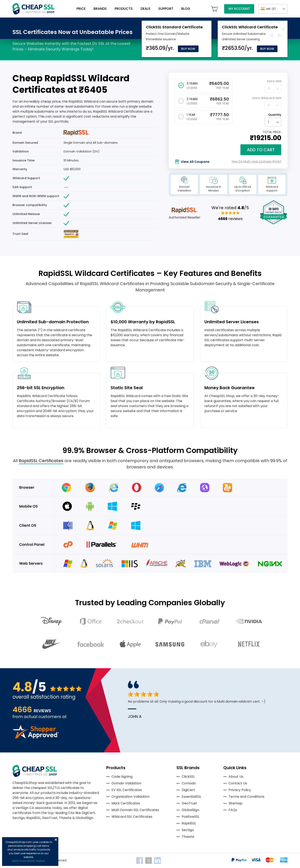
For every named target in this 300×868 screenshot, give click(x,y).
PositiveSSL (191, 817)
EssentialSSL (191, 797)
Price (81, 9)
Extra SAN (274, 81)
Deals (146, 9)
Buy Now (188, 49)
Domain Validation (126, 783)
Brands (100, 9)
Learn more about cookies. (29, 861)
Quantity (275, 115)
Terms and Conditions (246, 797)
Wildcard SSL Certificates (132, 817)
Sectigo (188, 830)
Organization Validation (131, 797)
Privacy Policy (240, 790)
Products (124, 9)
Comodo (189, 783)
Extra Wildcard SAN (267, 98)
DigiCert (188, 790)
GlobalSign (190, 810)
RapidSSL (189, 823)
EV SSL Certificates (127, 790)
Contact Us (238, 783)
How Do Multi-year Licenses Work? (256, 161)
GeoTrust (189, 803)
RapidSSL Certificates (41, 461)
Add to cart (261, 150)
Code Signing (122, 777)
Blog (186, 9)
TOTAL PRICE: (272, 132)
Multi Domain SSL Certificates (135, 810)
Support (166, 9)
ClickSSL (188, 777)
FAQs (233, 810)
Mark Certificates (126, 803)
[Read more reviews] (36, 737)
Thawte (188, 837)
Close (56, 840)
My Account (239, 9)
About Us (236, 777)
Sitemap (235, 803)
